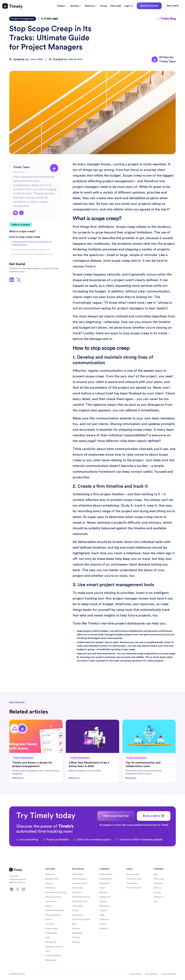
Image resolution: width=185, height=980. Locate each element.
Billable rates (51, 960)
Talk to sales (116, 6)
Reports (49, 906)
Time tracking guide (81, 919)
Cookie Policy (132, 883)
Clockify (103, 910)
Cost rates (50, 924)
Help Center (78, 874)
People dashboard (53, 915)
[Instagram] (23, 889)
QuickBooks (105, 883)
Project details (51, 928)
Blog (74, 924)
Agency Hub (78, 888)
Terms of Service (169, 974)
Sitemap (76, 942)
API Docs (76, 937)
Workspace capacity (54, 947)
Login (129, 6)
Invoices (49, 919)
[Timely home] (12, 6)
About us (157, 888)
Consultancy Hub (80, 883)
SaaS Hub (77, 892)
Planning (49, 883)
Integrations (77, 915)
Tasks (48, 937)
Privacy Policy (135, 974)
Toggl (102, 915)
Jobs (156, 901)
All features (50, 874)
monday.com (105, 897)
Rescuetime (104, 906)
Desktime (103, 928)
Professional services (81, 897)
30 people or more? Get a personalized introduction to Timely (134, 825)
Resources (91, 6)
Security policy (133, 874)
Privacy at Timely (134, 879)
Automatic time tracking (56, 892)
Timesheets (50, 888)
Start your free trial (149, 6)
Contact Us (158, 897)
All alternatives (106, 874)
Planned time (51, 942)
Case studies (78, 906)
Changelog (77, 933)
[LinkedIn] (12, 889)
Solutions (76, 6)
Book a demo (173, 6)
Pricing (103, 6)
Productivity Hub (80, 901)
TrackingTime (105, 879)
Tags (47, 951)
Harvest (103, 924)
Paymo (102, 888)
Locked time (51, 901)
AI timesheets (51, 933)
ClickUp (103, 901)
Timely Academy (79, 879)
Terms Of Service (134, 888)
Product (62, 6)
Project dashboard (53, 955)
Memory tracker (52, 879)
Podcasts (76, 928)
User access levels (53, 897)
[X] (18, 889)
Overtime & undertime (55, 910)
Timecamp (104, 919)
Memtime (104, 892)
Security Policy (151, 974)
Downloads (158, 883)
